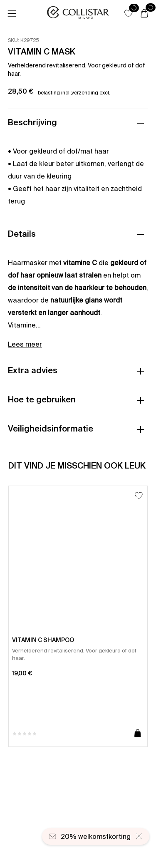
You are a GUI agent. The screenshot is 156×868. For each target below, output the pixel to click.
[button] (129, 13)
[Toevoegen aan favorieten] (139, 495)
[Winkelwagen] (144, 14)
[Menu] (12, 14)
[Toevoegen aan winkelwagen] (138, 734)
